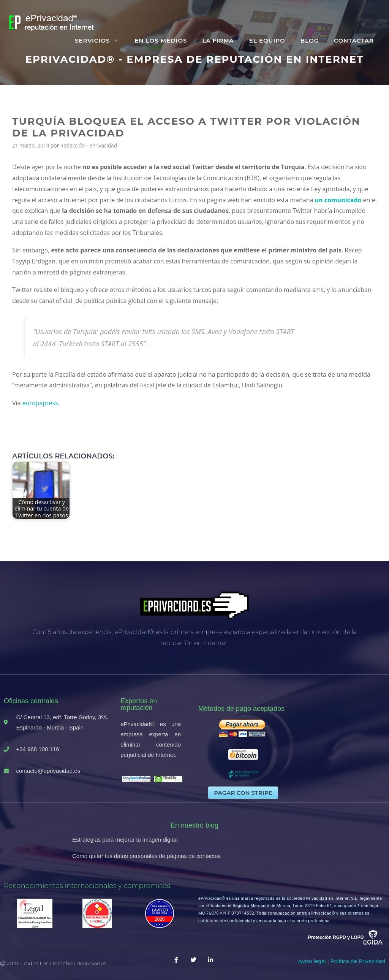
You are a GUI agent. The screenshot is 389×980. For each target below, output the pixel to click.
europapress (40, 403)
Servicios (101, 41)
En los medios (161, 40)
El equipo (267, 40)
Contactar (354, 40)
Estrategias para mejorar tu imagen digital (125, 840)
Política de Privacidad (358, 961)
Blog (310, 40)
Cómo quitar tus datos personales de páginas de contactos (146, 856)
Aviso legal (312, 961)
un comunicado (338, 200)
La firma (218, 40)
